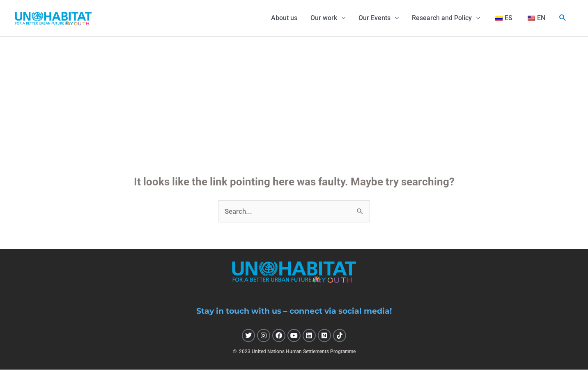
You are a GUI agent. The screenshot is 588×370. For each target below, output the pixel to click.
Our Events (374, 18)
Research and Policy (442, 18)
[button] (563, 18)
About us (284, 18)
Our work (324, 18)
